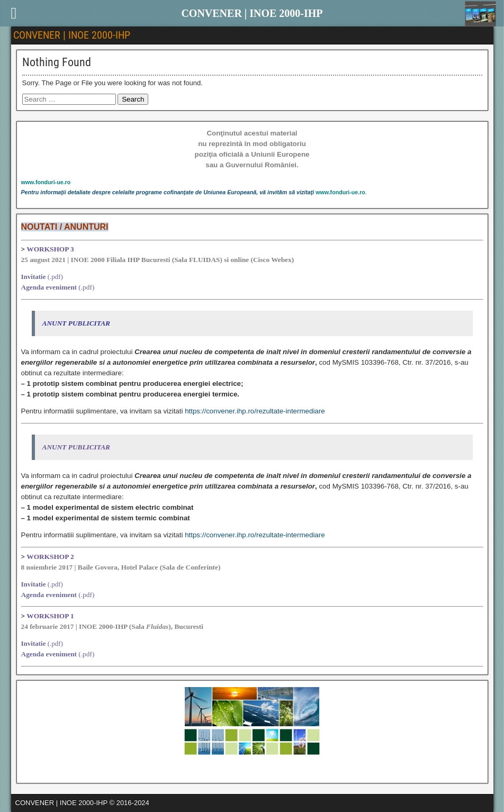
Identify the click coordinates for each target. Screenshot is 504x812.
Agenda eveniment (49, 287)
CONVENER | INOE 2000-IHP (72, 35)
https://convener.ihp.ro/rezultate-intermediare (255, 411)
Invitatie (34, 277)
